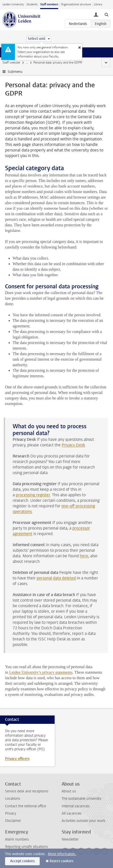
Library (98, 4)
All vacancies (72, 813)
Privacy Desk (73, 445)
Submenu (15, 72)
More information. (62, 854)
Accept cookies (22, 861)
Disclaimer (13, 821)
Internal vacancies (76, 806)
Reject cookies (61, 861)
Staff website (11, 63)
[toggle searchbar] (106, 14)
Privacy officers (17, 759)
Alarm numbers (17, 839)
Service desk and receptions (27, 791)
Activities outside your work (83, 821)
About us (69, 791)
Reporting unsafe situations (26, 847)
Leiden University (13, 4)
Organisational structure (76, 4)
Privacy (11, 813)
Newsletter (70, 839)
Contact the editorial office (26, 806)
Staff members (49, 4)
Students (32, 4)
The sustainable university (82, 799)
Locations (13, 799)
